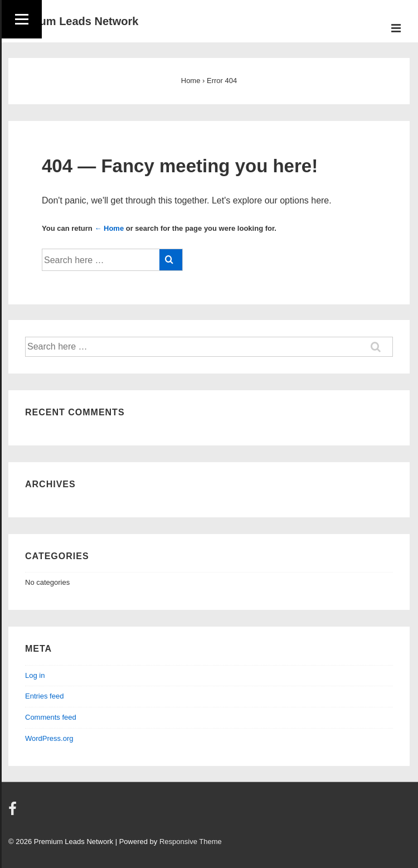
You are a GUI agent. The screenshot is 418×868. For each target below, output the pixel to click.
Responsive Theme (191, 842)
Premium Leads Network (73, 21)
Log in (35, 675)
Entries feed (44, 696)
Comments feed (51, 717)
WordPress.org (49, 738)
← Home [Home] (109, 228)
